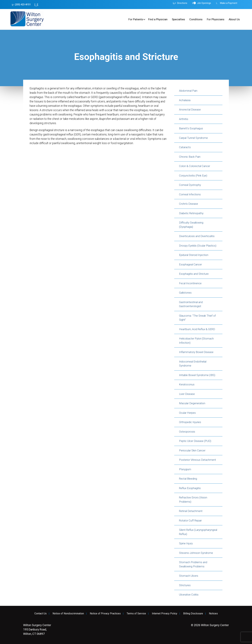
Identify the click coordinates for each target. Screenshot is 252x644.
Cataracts (185, 147)
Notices (213, 614)
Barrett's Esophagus (191, 128)
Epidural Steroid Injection (194, 255)
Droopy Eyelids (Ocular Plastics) (198, 246)
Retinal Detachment (191, 511)
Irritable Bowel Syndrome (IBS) (197, 375)
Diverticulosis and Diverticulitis (197, 236)
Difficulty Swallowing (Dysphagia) (191, 225)
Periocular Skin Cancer (192, 450)
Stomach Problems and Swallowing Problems (193, 564)
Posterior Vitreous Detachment (198, 460)
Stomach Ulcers (189, 576)
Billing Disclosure (193, 614)
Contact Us (40, 614)
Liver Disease (187, 394)
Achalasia (185, 100)
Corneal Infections (190, 194)
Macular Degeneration (192, 403)
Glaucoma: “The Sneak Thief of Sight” (197, 318)
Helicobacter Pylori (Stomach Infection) (196, 341)
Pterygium (185, 469)
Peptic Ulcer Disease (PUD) (195, 441)
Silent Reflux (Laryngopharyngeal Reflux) (198, 532)
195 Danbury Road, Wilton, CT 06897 (37, 629)
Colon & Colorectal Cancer (195, 166)
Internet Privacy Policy (165, 614)
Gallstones (185, 293)
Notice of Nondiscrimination (68, 614)
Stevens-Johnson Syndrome (196, 553)
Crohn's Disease (189, 204)
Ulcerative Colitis (189, 595)
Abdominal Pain (188, 91)
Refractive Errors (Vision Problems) (193, 500)
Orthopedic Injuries (190, 422)
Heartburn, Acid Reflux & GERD (197, 329)
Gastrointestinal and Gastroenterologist (191, 304)
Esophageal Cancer (190, 264)
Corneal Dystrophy (190, 185)
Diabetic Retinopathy (191, 213)
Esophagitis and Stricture (194, 274)
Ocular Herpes (187, 413)
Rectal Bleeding (188, 479)
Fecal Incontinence (190, 283)
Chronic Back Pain (190, 157)
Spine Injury (186, 543)
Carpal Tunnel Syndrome (193, 138)
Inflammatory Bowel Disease (196, 352)
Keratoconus (187, 384)
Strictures (185, 585)
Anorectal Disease (190, 110)
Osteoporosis (187, 432)
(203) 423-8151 (21, 5)
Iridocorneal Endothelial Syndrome (193, 364)
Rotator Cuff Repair (190, 520)
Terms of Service (136, 614)
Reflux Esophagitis (190, 488)
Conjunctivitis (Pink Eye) (193, 176)
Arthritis (184, 119)
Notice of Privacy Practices (105, 614)
